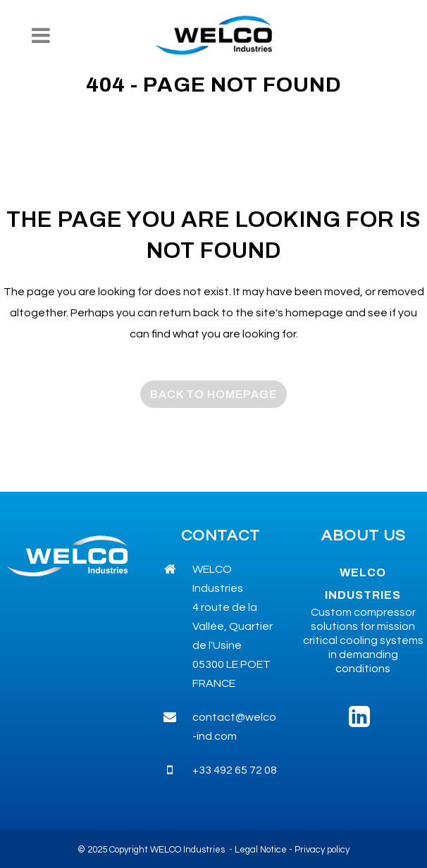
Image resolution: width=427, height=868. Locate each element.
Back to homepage (213, 394)
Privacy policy (322, 850)
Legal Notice (261, 850)
